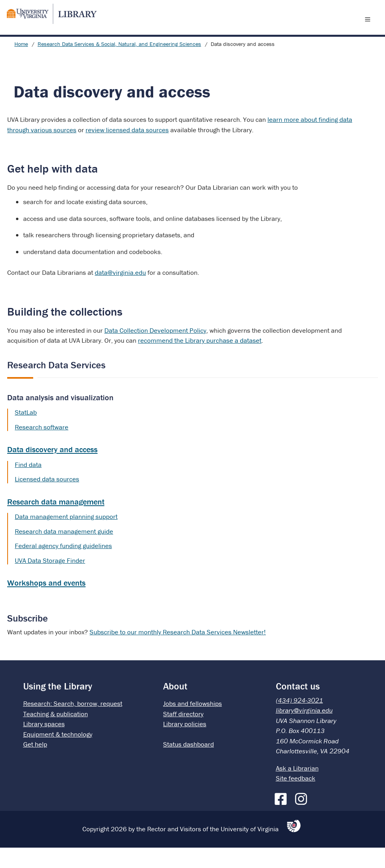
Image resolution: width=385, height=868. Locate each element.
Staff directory (183, 734)
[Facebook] (283, 818)
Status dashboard (189, 765)
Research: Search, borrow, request (73, 724)
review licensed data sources (127, 150)
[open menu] (369, 29)
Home (21, 64)
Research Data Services (56, 385)
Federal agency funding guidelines (63, 566)
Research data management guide (64, 552)
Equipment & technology (58, 755)
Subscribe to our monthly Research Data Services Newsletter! (178, 652)
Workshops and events (46, 603)
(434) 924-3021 (299, 721)
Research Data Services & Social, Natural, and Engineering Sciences (119, 64)
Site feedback (296, 798)
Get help (35, 765)
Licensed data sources (47, 499)
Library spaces (44, 744)
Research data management (56, 522)
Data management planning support (66, 537)
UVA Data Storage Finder (50, 581)
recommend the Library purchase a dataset (200, 361)
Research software (42, 447)
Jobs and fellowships (192, 724)
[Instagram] (303, 818)
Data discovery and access (52, 470)
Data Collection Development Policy (155, 351)
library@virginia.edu (304, 731)
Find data (28, 485)
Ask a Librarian (297, 789)
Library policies (185, 744)
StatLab (26, 433)
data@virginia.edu (120, 293)
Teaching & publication (56, 734)
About (175, 706)
